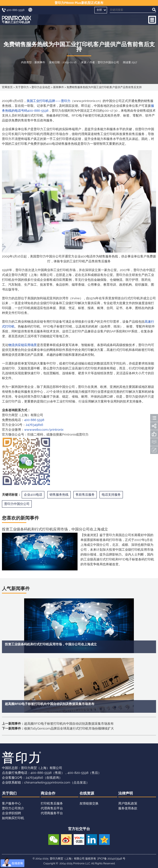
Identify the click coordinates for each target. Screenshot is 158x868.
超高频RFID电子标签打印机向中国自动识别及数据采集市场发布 (69, 724)
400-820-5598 (78, 773)
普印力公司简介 (13, 808)
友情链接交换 (89, 803)
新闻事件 (59, 87)
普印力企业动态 (41, 87)
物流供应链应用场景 (23, 345)
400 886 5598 (34, 420)
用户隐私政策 (128, 803)
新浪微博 (66, 839)
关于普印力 (22, 87)
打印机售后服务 (52, 803)
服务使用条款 (128, 808)
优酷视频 (79, 839)
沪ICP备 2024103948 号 (111, 859)
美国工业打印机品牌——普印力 (48, 101)
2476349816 (34, 425)
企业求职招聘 (11, 813)
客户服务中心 (11, 803)
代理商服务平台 (52, 813)
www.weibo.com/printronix (44, 430)
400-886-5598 (41, 773)
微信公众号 (54, 839)
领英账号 (92, 839)
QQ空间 (104, 839)
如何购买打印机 (13, 818)
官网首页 (7, 87)
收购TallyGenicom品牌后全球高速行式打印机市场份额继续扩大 (69, 728)
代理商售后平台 (52, 808)
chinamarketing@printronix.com (47, 782)
